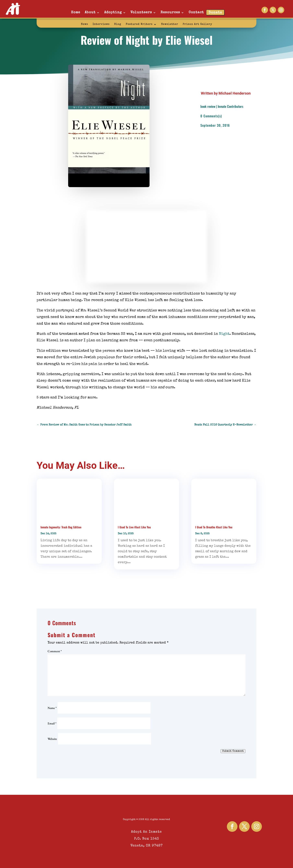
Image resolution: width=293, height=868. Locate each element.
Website (52, 739)
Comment (55, 651)
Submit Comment (233, 751)
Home (76, 13)
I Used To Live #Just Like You (134, 527)
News (85, 24)
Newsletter (170, 24)
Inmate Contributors (230, 106)
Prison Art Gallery (197, 24)
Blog (118, 24)
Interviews (101, 24)
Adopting (113, 13)
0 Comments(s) (211, 116)
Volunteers (141, 13)
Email (52, 723)
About (90, 13)
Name (52, 708)
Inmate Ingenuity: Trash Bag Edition (61, 527)
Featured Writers (139, 24)
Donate (215, 13)
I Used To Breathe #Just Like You (214, 527)
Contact (196, 13)
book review (208, 106)
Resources (170, 13)
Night (224, 334)
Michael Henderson (235, 93)
